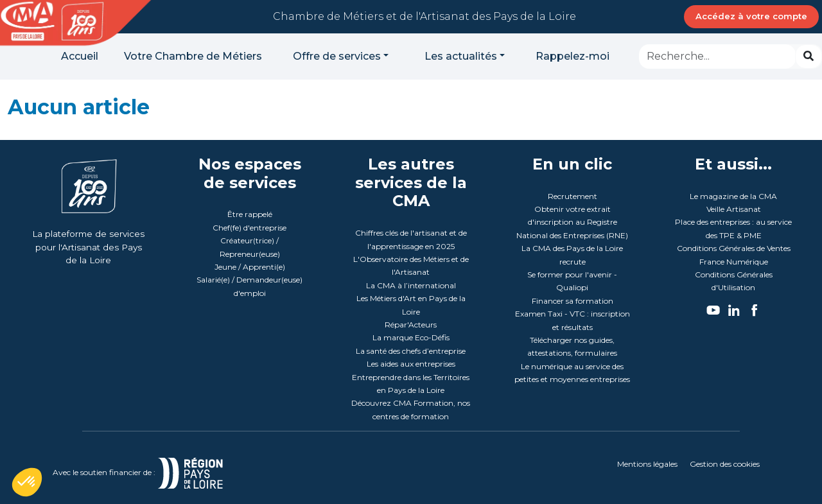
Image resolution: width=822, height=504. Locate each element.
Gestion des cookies (725, 464)
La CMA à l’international (411, 285)
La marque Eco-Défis (411, 337)
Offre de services (337, 56)
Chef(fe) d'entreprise (249, 228)
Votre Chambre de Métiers (193, 56)
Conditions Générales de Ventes (734, 248)
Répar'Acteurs (411, 325)
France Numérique (734, 262)
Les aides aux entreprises (411, 364)
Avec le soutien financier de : (153, 472)
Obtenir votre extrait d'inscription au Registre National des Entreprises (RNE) (572, 222)
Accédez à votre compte (751, 16)
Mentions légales (647, 464)
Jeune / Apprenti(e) (250, 267)
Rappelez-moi (573, 56)
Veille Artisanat (734, 209)
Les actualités (461, 56)
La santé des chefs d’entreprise (411, 351)
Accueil (80, 56)
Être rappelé (250, 214)
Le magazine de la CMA (733, 196)
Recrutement (573, 196)
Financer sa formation (573, 301)
